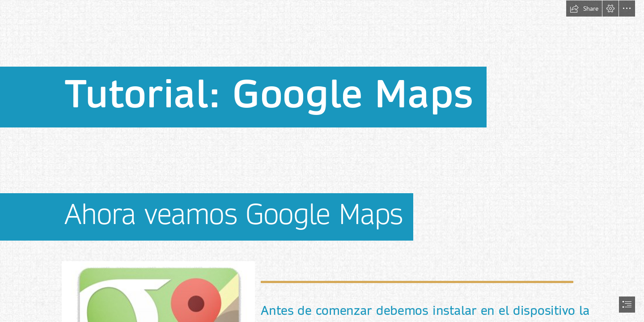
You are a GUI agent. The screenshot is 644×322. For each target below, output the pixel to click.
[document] (322, 161)
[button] (584, 8)
